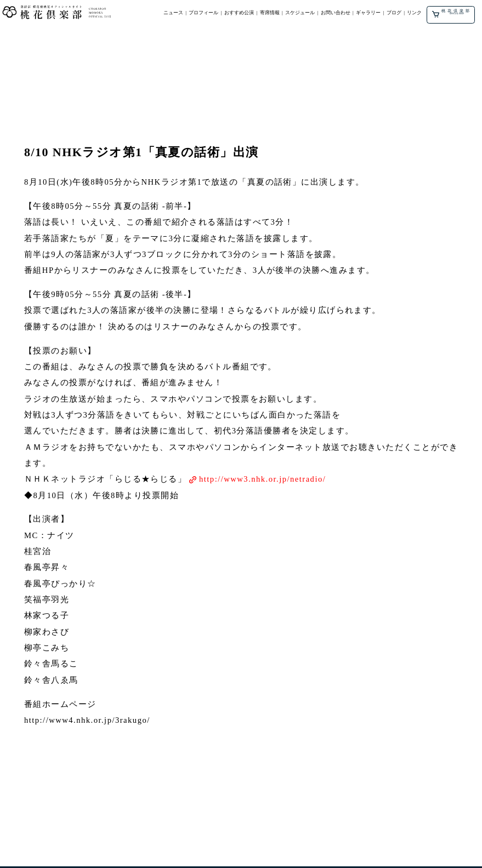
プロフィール (203, 13)
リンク (414, 13)
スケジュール (300, 13)
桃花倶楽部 (452, 13)
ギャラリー (368, 13)
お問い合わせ (336, 13)
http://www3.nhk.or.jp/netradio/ (262, 479)
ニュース (173, 13)
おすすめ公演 (239, 13)
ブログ (394, 13)
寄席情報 (270, 13)
